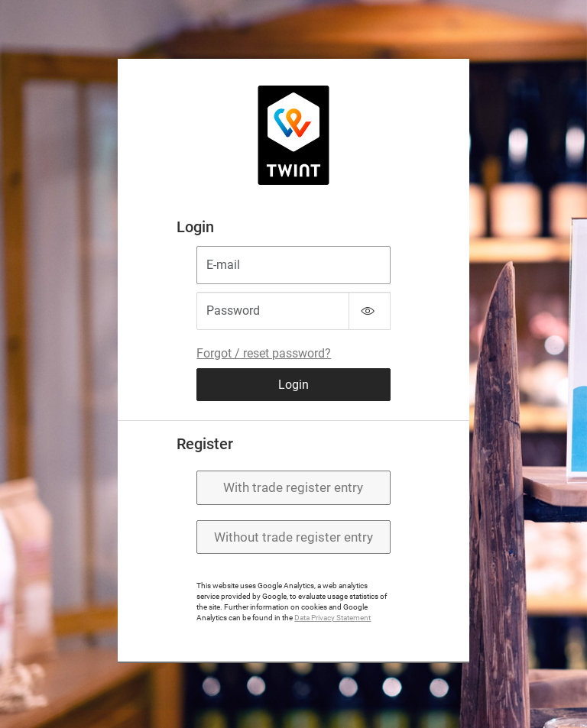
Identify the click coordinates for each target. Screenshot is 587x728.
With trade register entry (293, 487)
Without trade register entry (293, 537)
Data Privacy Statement (332, 618)
